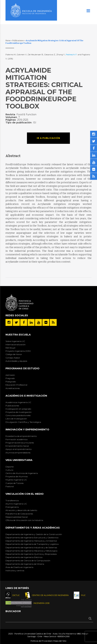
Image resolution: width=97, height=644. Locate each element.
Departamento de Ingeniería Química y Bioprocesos (31, 554)
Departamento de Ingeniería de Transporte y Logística (32, 544)
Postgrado (11, 382)
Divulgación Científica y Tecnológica (23, 422)
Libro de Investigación (16, 419)
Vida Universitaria (19, 460)
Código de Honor (14, 354)
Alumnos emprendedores (18, 453)
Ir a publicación (48, 138)
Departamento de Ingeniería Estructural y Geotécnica (32, 538)
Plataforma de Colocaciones (19, 514)
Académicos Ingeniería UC (18, 402)
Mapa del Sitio (60, 641)
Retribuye (10, 348)
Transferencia (12, 500)
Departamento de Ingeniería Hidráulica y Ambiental (31, 541)
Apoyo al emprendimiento (19, 449)
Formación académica (16, 439)
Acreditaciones (13, 388)
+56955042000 (63, 636)
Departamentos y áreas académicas (33, 528)
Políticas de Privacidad (41, 641)
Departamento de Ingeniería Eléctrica (24, 557)
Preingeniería (12, 507)
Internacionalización (16, 344)
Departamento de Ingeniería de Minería (25, 564)
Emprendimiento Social (17, 446)
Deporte (10, 467)
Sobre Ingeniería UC (15, 341)
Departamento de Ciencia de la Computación (28, 561)
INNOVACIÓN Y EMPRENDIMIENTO (27, 430)
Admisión (10, 375)
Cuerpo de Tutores (15, 483)
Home (8, 41)
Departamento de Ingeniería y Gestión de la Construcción (34, 534)
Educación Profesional (16, 385)
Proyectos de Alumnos (17, 476)
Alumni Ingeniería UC (16, 504)
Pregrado (10, 378)
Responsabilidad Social (17, 517)
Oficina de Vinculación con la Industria (24, 520)
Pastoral (10, 486)
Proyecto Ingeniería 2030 (18, 351)
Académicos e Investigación (26, 396)
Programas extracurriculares (20, 443)
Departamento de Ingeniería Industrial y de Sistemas (31, 547)
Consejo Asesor (13, 358)
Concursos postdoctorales (18, 415)
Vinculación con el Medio (25, 494)
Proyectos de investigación (19, 412)
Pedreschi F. (71, 55)
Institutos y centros (15, 570)
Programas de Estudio (22, 368)
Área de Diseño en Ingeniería (19, 567)
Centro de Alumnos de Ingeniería (22, 473)
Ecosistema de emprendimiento (21, 436)
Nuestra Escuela (18, 335)
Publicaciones (18, 41)
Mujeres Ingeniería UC (16, 480)
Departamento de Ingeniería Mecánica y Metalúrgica (31, 551)
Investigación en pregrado (18, 409)
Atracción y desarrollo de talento (21, 510)
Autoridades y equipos (16, 361)
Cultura (9, 470)
